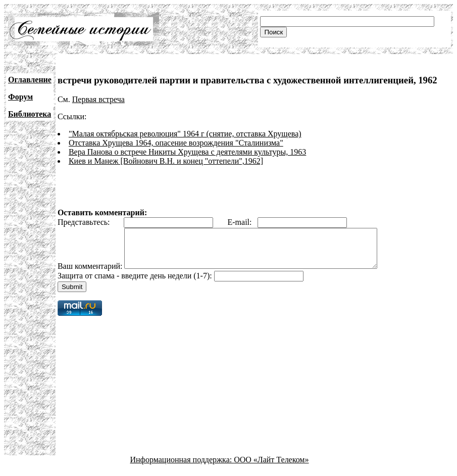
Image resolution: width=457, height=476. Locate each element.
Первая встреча (98, 99)
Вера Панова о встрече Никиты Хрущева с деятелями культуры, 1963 (187, 152)
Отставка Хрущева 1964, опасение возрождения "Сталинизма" (176, 143)
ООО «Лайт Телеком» (271, 467)
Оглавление (30, 80)
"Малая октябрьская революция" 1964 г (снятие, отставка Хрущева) (185, 134)
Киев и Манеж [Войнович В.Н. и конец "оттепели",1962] (166, 161)
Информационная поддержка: (182, 467)
